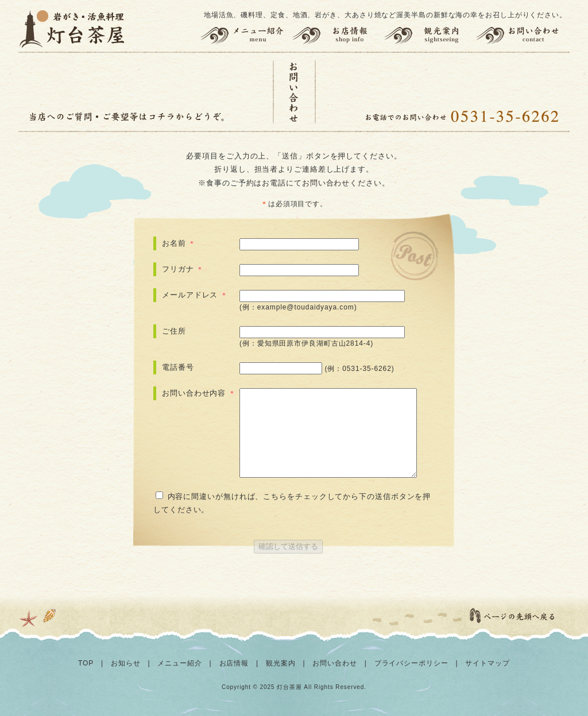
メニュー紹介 (244, 35)
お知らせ (126, 663)
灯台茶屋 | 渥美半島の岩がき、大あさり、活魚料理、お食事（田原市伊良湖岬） (73, 29)
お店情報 (338, 35)
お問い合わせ (523, 35)
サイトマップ (487, 663)
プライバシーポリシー (411, 663)
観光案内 (430, 35)
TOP (86, 663)
